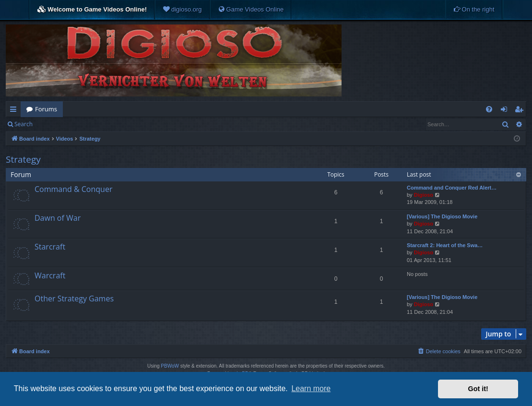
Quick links (15, 111)
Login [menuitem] (506, 111)
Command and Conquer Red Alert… (452, 188)
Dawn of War (58, 218)
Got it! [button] (478, 389)
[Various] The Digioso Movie (442, 216)
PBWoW (170, 366)
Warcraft (50, 275)
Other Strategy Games (74, 299)
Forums (46, 109)
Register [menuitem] (521, 111)
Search (24, 124)
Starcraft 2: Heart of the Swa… (445, 245)
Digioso (424, 195)
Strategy (23, 159)
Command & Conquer (73, 189)
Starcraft (50, 247)
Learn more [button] (311, 388)
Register (86, 124)
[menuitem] (182, 10)
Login (54, 124)
